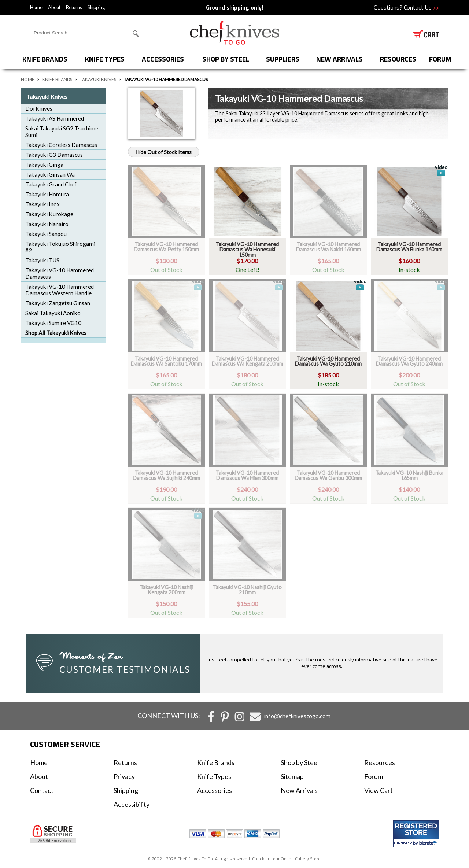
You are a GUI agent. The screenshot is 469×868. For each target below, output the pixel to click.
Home (36, 7)
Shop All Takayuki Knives (56, 333)
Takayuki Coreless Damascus (61, 145)
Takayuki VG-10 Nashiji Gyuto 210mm (247, 590)
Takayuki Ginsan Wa (50, 174)
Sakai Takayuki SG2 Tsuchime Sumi (62, 132)
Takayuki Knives (98, 79)
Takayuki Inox (43, 204)
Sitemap (292, 776)
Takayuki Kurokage (49, 214)
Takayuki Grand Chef (51, 184)
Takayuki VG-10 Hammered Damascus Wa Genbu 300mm (328, 475)
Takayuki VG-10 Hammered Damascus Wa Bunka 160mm (409, 247)
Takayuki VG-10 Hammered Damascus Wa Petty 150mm (166, 247)
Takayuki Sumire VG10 (53, 323)
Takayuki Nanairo (47, 224)
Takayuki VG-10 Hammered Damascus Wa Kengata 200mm (248, 361)
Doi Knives (39, 108)
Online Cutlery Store (301, 859)
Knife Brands (45, 59)
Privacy (124, 776)
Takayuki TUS (42, 260)
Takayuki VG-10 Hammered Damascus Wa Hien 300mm (247, 475)
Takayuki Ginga (44, 165)
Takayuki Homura (47, 194)
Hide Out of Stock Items (164, 152)
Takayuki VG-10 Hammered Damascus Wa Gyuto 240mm (409, 361)
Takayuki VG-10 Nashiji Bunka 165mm (409, 475)
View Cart (378, 790)
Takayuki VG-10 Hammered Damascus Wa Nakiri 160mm (328, 247)
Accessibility (132, 804)
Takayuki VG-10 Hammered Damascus (60, 273)
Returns (74, 7)
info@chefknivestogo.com (297, 716)
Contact (42, 790)
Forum (374, 776)
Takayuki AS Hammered (55, 118)
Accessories (163, 59)
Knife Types (105, 59)
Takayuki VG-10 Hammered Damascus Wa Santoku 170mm (166, 361)
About (54, 7)
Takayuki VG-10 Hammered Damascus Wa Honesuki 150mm (247, 250)
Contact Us (421, 7)
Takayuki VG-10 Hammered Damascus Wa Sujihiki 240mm (166, 475)
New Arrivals (339, 59)
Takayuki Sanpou (46, 234)
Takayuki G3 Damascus (54, 155)
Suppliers (283, 59)
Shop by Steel (226, 59)
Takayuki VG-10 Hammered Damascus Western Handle (60, 290)
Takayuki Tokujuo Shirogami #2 (60, 247)
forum (440, 59)
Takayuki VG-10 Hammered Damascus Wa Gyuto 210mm (328, 361)
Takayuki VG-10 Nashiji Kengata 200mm (166, 590)
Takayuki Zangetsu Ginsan (58, 303)
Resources (398, 59)
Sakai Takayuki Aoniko (53, 313)
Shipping (96, 7)
